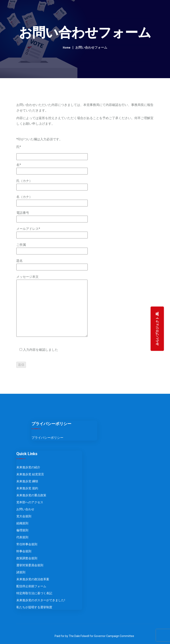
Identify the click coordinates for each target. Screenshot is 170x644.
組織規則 (22, 523)
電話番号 (52, 216)
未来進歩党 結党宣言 (30, 474)
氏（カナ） (52, 184)
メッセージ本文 (52, 306)
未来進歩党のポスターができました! (41, 600)
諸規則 (21, 572)
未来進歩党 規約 (27, 488)
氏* (19, 147)
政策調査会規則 (27, 558)
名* (52, 168)
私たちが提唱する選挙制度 (34, 607)
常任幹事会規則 (27, 544)
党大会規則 (24, 516)
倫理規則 (22, 530)
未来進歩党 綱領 (27, 481)
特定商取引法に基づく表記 (34, 593)
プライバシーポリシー (47, 438)
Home (67, 47)
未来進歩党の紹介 (28, 467)
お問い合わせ (25, 509)
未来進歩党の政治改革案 (33, 579)
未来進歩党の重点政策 (31, 495)
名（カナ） (52, 200)
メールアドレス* (52, 232)
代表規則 (22, 537)
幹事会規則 (24, 551)
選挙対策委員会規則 (30, 565)
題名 (52, 264)
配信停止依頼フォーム (31, 586)
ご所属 (52, 248)
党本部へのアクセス (30, 502)
